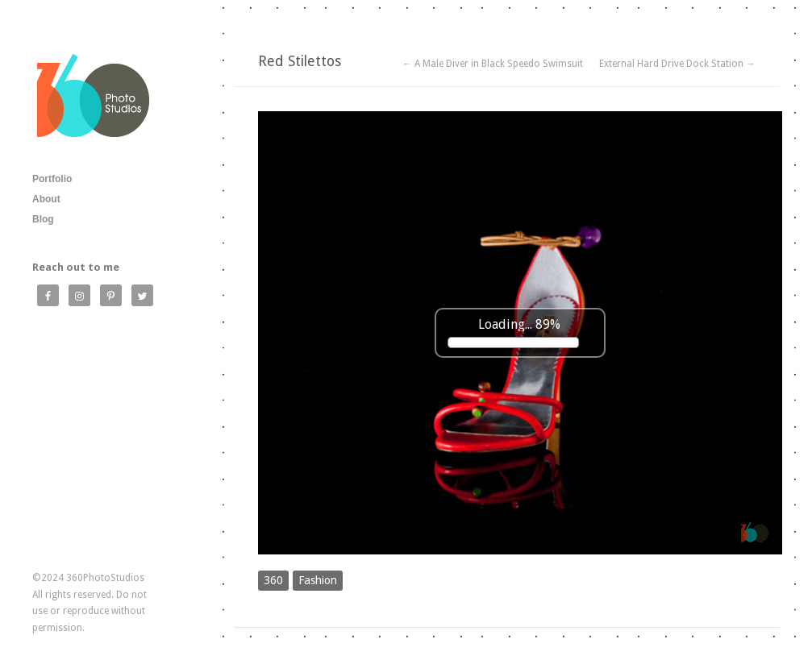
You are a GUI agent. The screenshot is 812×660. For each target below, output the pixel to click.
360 (273, 580)
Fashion (318, 580)
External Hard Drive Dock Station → (677, 64)
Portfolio (52, 179)
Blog (43, 219)
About (46, 199)
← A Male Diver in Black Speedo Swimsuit (493, 64)
